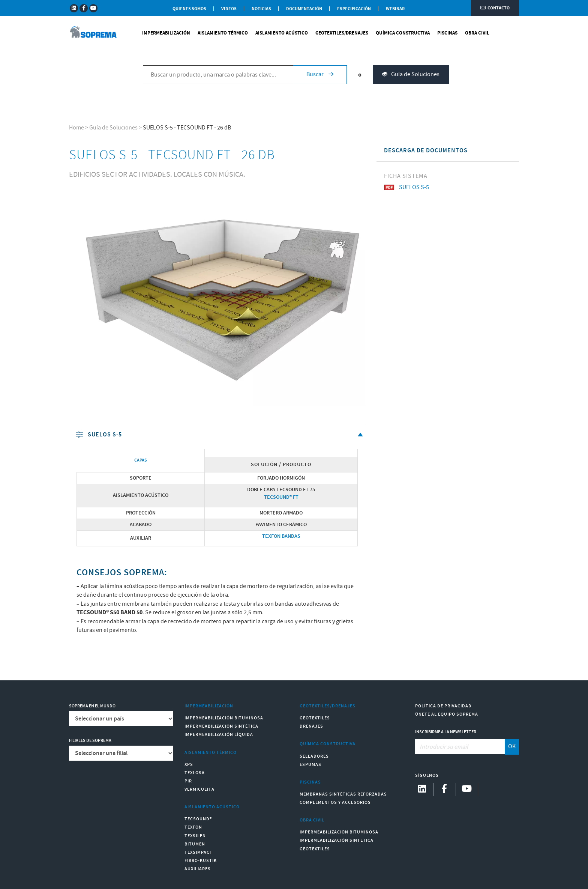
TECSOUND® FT (281, 497)
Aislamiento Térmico (223, 34)
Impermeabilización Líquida (219, 735)
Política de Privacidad (443, 706)
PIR (188, 781)
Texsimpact (199, 852)
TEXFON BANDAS (281, 536)
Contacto (495, 8)
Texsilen (195, 836)
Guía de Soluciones (411, 76)
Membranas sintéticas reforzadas (343, 794)
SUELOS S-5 (220, 435)
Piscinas (447, 34)
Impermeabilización (166, 34)
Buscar (320, 75)
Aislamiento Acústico (282, 34)
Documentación (304, 9)
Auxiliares (198, 869)
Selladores (314, 756)
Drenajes (311, 726)
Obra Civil (477, 34)
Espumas (310, 765)
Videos (229, 9)
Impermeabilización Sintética (221, 726)
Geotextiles (315, 718)
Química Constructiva (403, 34)
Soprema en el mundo (92, 706)
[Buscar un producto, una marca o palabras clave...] (218, 75)
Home (76, 128)
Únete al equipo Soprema (447, 714)
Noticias (261, 9)
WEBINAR (395, 9)
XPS (189, 765)
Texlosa (195, 773)
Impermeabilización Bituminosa (224, 718)
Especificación (354, 9)
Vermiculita (199, 789)
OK (512, 747)
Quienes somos (189, 9)
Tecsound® (198, 819)
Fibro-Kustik (201, 861)
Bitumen (195, 844)
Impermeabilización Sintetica (337, 840)
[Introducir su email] (460, 747)
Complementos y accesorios (335, 803)
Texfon (193, 827)
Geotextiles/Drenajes (342, 34)
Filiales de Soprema (90, 741)
